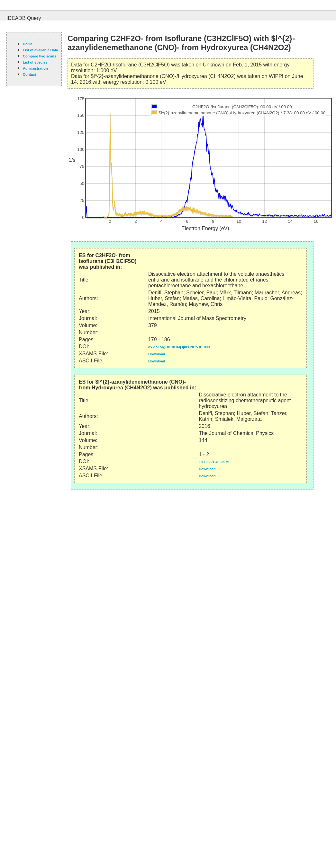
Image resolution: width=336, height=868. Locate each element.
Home (28, 44)
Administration (35, 68)
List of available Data (40, 50)
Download (157, 354)
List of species (35, 62)
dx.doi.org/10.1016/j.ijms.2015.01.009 (179, 347)
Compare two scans (40, 56)
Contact (29, 74)
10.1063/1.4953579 (214, 462)
